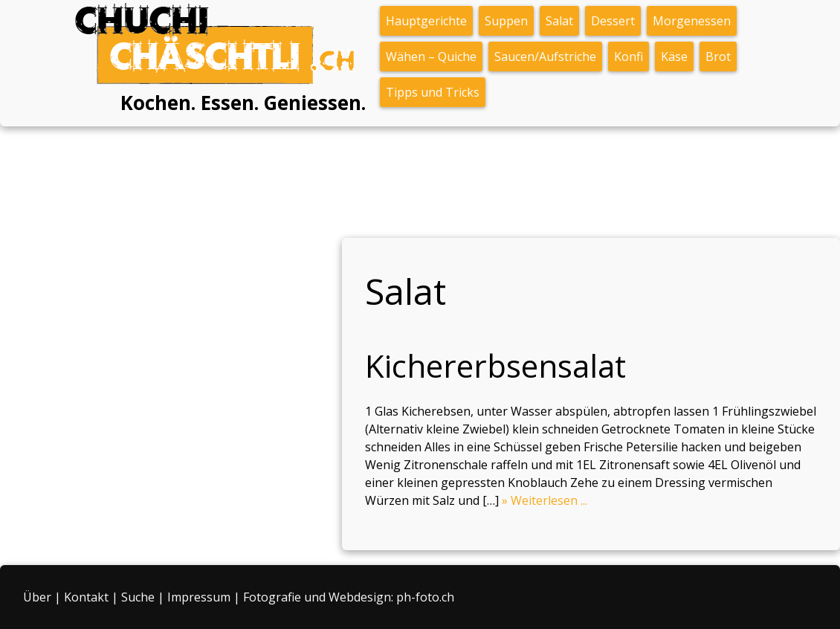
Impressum (199, 597)
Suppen (506, 21)
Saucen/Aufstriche (545, 57)
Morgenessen (692, 21)
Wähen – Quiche (431, 57)
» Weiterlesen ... (545, 500)
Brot (718, 57)
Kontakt (86, 597)
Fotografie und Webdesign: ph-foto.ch (349, 597)
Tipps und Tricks (433, 92)
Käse (674, 57)
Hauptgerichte (426, 21)
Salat (559, 21)
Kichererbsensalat (495, 365)
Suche (138, 597)
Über (37, 597)
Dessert (613, 21)
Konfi (629, 57)
